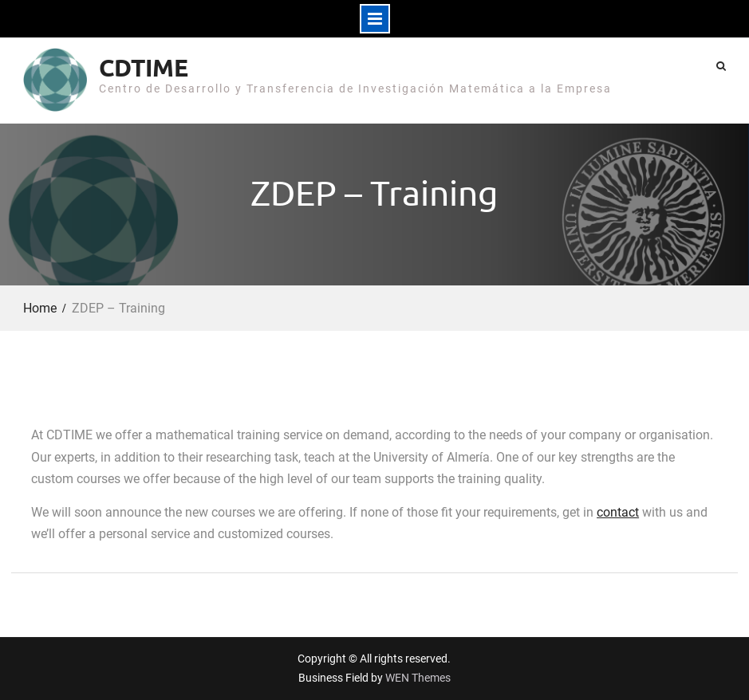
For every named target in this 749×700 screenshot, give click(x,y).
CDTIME (144, 67)
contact (618, 512)
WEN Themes (418, 678)
